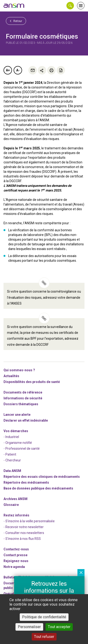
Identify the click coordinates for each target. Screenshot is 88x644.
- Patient (10, 454)
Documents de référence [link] (23, 392)
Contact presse (15, 555)
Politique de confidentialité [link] (44, 617)
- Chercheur (12, 460)
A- (18, 70)
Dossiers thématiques (21, 404)
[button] (70, 6)
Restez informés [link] (16, 515)
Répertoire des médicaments (26, 482)
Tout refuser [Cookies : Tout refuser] (44, 637)
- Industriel (11, 437)
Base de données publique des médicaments (38, 488)
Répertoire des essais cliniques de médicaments (42, 477)
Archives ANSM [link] (15, 499)
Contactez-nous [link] (16, 549)
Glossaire (11, 505)
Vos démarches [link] (16, 431)
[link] (14, 6)
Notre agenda (14, 567)
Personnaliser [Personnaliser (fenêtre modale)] (29, 627)
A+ (8, 70)
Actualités (11, 376)
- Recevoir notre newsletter (24, 527)
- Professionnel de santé (22, 449)
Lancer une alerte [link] (17, 415)
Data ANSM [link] (12, 471)
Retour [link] (16, 21)
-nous (16, 561)
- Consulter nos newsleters (24, 533)
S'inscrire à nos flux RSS (23, 539)
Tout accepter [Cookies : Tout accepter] (59, 627)
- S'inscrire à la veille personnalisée (29, 521)
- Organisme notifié (18, 443)
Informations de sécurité (23, 398)
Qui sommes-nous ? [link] (19, 370)
